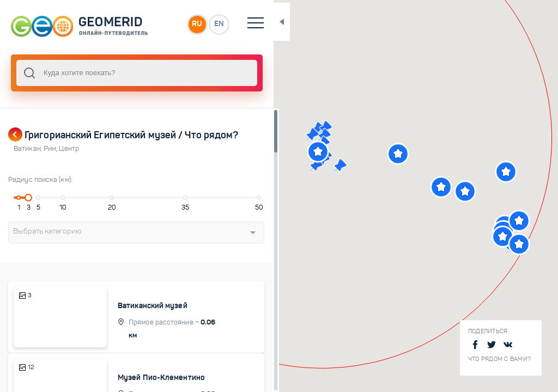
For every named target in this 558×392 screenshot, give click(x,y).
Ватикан (29, 149)
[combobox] (147, 73)
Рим (51, 149)
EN (239, 24)
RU (216, 24)
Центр (69, 149)
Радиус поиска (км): (40, 180)
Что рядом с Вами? (499, 359)
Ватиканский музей (160, 305)
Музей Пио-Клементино (169, 378)
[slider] (29, 198)
